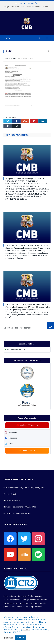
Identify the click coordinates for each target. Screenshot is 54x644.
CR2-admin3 (12, 59)
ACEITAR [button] (20, 637)
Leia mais (26, 630)
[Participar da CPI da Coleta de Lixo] (27, 350)
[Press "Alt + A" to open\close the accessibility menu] (51, 326)
